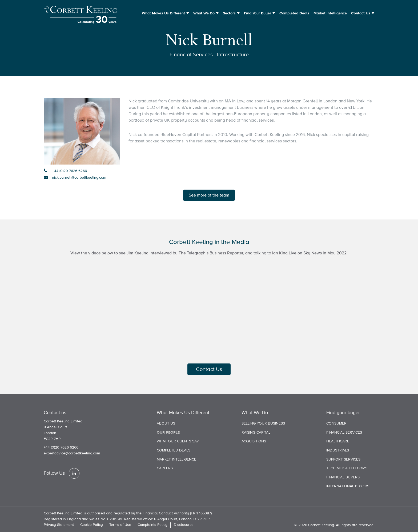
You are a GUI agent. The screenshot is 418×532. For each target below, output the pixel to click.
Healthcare (338, 441)
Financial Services (344, 433)
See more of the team (209, 195)
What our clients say (178, 441)
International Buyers (348, 486)
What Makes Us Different (163, 13)
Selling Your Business (263, 423)
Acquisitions (254, 441)
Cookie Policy (92, 525)
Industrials (338, 450)
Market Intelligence (330, 13)
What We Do (204, 13)
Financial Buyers (343, 477)
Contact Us (361, 13)
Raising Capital (256, 433)
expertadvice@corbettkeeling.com (72, 453)
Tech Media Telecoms (347, 468)
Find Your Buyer (258, 13)
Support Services (343, 459)
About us (166, 423)
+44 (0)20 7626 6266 (69, 171)
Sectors (229, 13)
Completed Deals (294, 13)
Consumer (336, 423)
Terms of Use (120, 525)
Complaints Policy (152, 525)
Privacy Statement (59, 525)
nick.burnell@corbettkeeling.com (79, 178)
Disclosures (184, 525)
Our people (168, 433)
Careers (165, 468)
